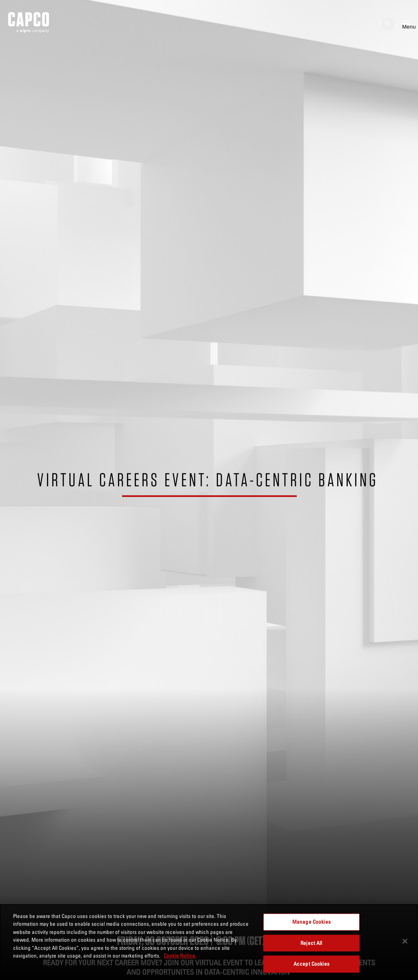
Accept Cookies (311, 964)
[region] (209, 942)
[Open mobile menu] (406, 24)
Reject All (311, 943)
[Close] (405, 941)
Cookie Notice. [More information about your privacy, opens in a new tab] (180, 956)
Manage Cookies (311, 922)
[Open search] (388, 24)
